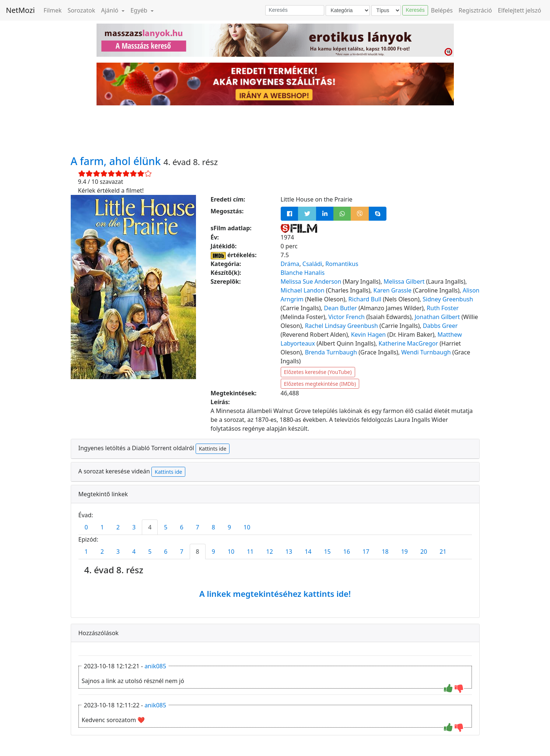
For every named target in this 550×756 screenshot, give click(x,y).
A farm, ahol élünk (117, 161)
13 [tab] (289, 552)
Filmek (52, 10)
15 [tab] (327, 552)
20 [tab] (424, 552)
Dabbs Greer (440, 326)
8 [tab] (213, 527)
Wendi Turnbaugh (426, 352)
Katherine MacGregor (408, 343)
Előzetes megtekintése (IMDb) (320, 384)
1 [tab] (102, 527)
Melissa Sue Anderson (311, 281)
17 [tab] (366, 552)
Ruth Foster (443, 308)
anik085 (155, 666)
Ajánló (110, 10)
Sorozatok (81, 10)
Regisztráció (475, 10)
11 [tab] (250, 552)
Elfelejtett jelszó (520, 10)
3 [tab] (134, 527)
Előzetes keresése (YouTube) (318, 372)
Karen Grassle (392, 290)
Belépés (442, 10)
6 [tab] (181, 527)
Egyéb (140, 10)
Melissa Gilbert (404, 281)
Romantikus (342, 264)
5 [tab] (166, 527)
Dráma (290, 264)
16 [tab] (347, 552)
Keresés (415, 10)
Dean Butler (340, 308)
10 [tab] (247, 527)
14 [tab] (308, 552)
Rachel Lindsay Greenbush (341, 326)
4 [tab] (150, 527)
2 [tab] (118, 527)
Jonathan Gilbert (437, 317)
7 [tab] (198, 527)
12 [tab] (270, 552)
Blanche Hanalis (303, 273)
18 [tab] (385, 552)
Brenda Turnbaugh (331, 352)
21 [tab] (443, 552)
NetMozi (20, 10)
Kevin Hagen (369, 335)
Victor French (346, 317)
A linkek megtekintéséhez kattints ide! (275, 594)
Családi (312, 264)
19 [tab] (404, 552)
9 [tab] (229, 527)
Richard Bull (365, 299)
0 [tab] (86, 527)
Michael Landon (303, 290)
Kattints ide (213, 449)
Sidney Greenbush (448, 299)
